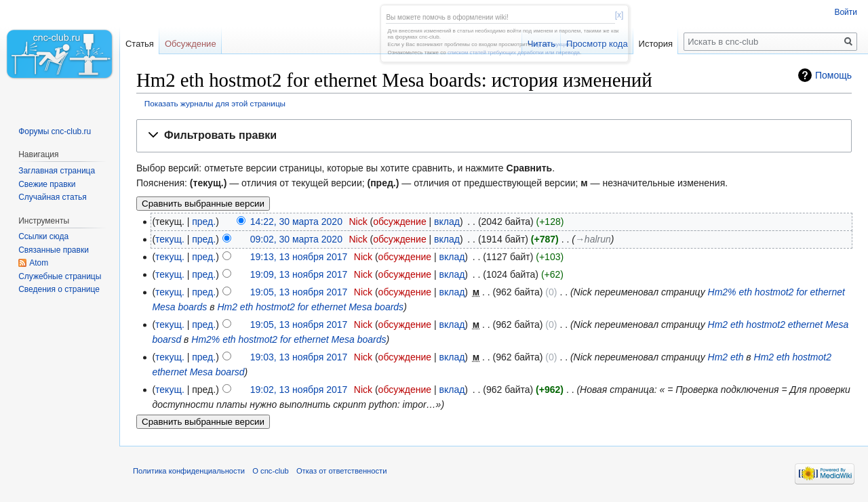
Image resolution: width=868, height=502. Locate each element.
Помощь (833, 75)
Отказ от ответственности (342, 471)
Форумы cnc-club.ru (55, 131)
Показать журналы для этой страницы (215, 103)
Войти (846, 12)
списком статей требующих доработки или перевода (514, 53)
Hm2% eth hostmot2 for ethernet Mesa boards (289, 339)
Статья (140, 44)
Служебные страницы (60, 276)
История (656, 44)
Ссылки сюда (43, 236)
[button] (494, 136)
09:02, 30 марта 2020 (296, 239)
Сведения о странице (59, 289)
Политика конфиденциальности (189, 471)
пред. (204, 222)
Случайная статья (52, 197)
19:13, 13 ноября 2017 (299, 257)
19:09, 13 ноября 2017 (299, 274)
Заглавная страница (57, 171)
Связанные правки (54, 250)
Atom (39, 263)
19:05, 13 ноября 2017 (299, 292)
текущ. (170, 239)
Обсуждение (191, 44)
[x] (619, 15)
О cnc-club (270, 471)
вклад (447, 222)
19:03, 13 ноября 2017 (299, 357)
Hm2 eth (726, 357)
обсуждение (399, 222)
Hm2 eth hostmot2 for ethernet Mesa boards (310, 307)
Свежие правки (47, 184)
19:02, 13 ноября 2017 (299, 390)
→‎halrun (593, 239)
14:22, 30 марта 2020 (296, 222)
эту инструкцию (552, 44)
